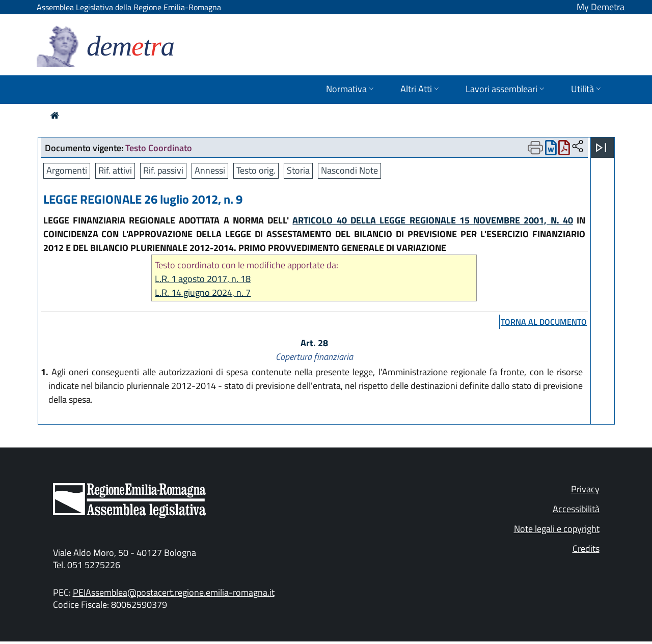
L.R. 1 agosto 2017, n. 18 (203, 279)
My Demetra (601, 7)
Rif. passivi (163, 170)
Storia (298, 170)
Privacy (585, 489)
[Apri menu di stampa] (535, 148)
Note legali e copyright (557, 529)
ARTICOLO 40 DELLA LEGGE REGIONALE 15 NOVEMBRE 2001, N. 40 (433, 220)
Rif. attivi (115, 170)
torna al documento (544, 322)
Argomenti (67, 170)
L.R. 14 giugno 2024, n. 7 (203, 292)
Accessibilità (576, 509)
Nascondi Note (349, 170)
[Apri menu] (601, 148)
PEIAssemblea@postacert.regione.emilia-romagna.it (174, 592)
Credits (586, 549)
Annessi (210, 170)
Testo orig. (256, 170)
